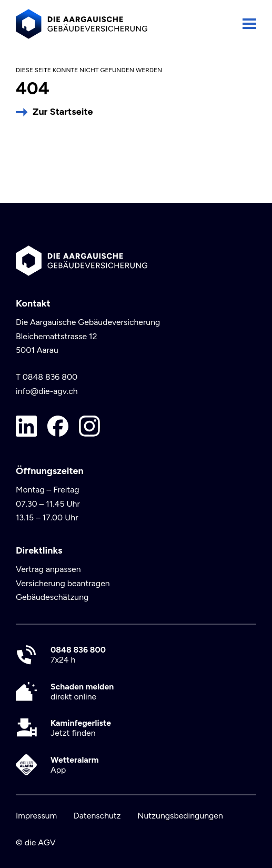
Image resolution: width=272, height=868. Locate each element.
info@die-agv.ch (47, 391)
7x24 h (78, 655)
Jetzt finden (81, 728)
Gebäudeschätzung (52, 597)
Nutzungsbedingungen (180, 816)
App (75, 765)
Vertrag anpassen (48, 569)
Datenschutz (97, 816)
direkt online (82, 692)
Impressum (36, 816)
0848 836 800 (50, 377)
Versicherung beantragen (63, 583)
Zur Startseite (63, 112)
